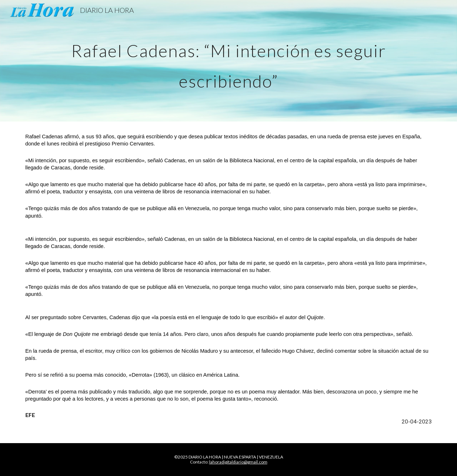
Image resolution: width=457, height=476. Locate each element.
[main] (228, 61)
